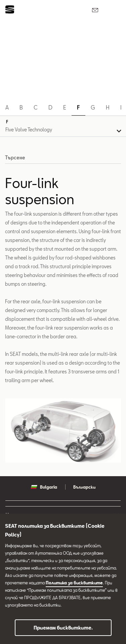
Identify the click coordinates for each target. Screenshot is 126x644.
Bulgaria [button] (44, 487)
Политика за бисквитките (74, 583)
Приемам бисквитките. (63, 628)
